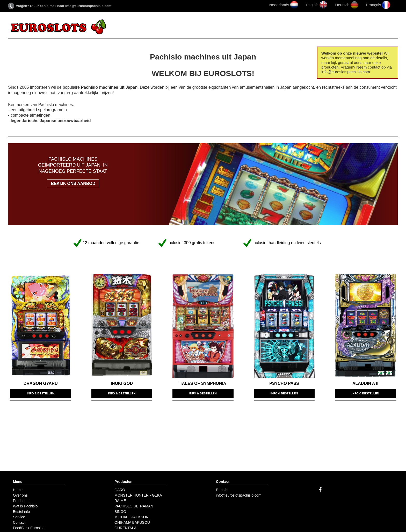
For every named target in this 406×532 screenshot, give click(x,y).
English (312, 5)
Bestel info (264, 27)
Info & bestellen (41, 393)
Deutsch (342, 5)
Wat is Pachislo (222, 27)
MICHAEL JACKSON (132, 517)
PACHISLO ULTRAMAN (134, 506)
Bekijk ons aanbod (73, 183)
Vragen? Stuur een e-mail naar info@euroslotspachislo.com (64, 6)
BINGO (120, 512)
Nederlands (279, 5)
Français (374, 5)
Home (121, 27)
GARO (120, 490)
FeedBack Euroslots (370, 27)
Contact (324, 27)
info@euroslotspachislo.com (239, 495)
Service (296, 27)
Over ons (147, 27)
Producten (180, 27)
